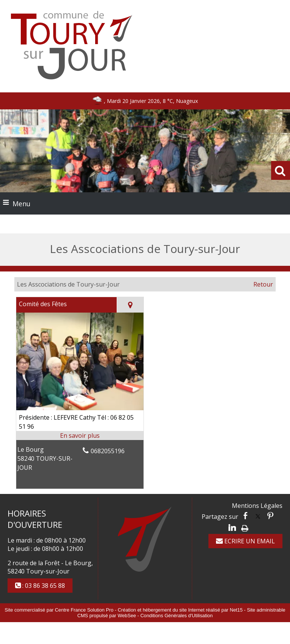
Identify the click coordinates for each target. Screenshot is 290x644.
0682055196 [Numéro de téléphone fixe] (108, 451)
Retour (263, 284)
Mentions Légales (257, 506)
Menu (22, 204)
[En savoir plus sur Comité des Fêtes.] (80, 435)
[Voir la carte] (130, 305)
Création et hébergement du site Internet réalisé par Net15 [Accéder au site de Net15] (180, 610)
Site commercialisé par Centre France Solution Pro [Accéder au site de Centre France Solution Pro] (59, 610)
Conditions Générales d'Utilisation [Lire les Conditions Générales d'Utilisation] (177, 616)
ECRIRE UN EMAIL (245, 541)
